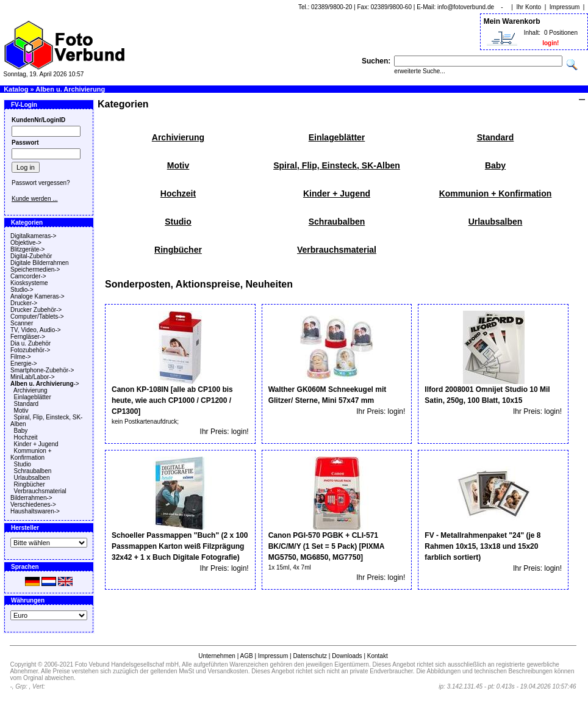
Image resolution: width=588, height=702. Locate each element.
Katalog (16, 89)
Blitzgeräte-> (27, 249)
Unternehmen (217, 656)
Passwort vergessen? (41, 183)
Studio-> (22, 290)
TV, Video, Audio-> (36, 330)
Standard (27, 404)
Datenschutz (310, 656)
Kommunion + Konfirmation (31, 454)
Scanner (22, 323)
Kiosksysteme (29, 283)
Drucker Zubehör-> (36, 310)
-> (45, 384)
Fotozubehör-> (30, 350)
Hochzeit (26, 437)
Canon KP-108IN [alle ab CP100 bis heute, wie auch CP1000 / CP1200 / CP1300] (172, 400)
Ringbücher (30, 484)
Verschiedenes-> (33, 505)
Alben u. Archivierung (70, 89)
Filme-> (21, 357)
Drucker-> (24, 303)
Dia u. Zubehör (30, 343)
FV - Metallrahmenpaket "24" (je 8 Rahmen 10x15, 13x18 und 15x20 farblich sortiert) (482, 546)
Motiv (21, 411)
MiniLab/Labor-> (33, 377)
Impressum (565, 7)
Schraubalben (33, 471)
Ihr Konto (529, 7)
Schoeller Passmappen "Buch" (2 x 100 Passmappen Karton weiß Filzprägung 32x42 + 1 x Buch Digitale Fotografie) (180, 546)
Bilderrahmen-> (31, 498)
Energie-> (24, 364)
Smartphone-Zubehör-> (42, 370)
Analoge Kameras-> (38, 296)
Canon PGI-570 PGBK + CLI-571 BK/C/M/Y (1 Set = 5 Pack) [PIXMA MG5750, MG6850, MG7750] (326, 546)
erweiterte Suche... (419, 71)
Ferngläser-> (28, 337)
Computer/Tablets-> (37, 317)
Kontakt (378, 656)
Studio (23, 464)
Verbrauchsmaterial (40, 491)
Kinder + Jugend (36, 444)
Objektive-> (26, 243)
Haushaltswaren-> (35, 511)
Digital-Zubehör (31, 256)
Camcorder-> (28, 276)
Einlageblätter (33, 397)
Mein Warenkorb (512, 21)
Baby (21, 431)
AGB (246, 656)
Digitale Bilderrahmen (40, 263)
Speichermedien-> (35, 270)
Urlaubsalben (32, 478)
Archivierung (30, 390)
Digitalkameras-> (33, 236)
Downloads (347, 656)
